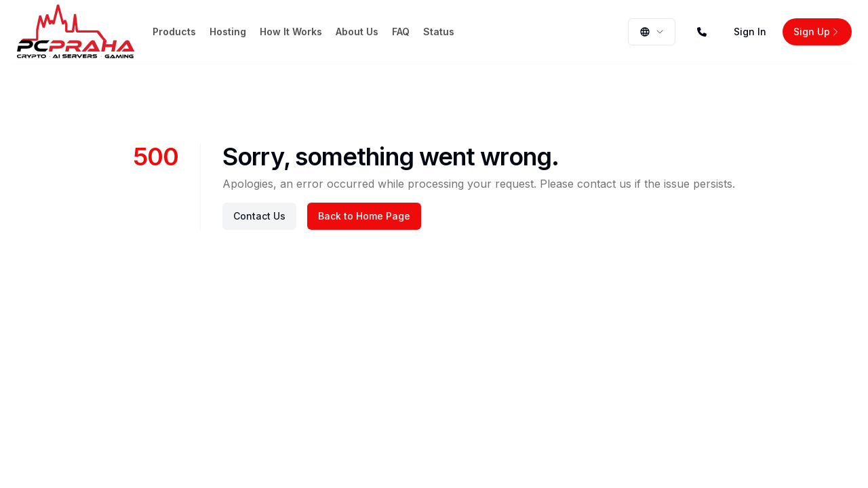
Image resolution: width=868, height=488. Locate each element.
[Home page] (76, 32)
